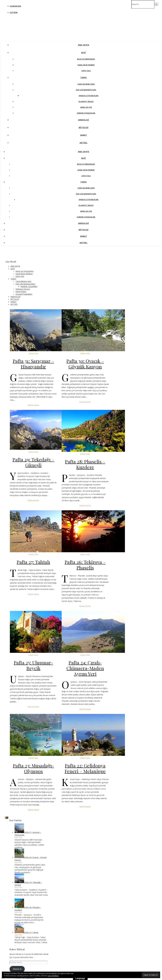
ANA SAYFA (84, 45)
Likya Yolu (86, 71)
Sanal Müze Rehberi (86, 65)
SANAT (84, 135)
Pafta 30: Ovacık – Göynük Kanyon (85, 364)
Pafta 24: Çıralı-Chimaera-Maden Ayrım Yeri (85, 668)
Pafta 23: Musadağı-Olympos (33, 768)
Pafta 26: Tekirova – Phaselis (85, 565)
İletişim (14, 12)
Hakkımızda (16, 6)
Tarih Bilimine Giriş (86, 84)
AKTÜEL (84, 143)
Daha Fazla (33, 405)
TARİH (84, 77)
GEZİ (84, 52)
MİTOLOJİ (84, 127)
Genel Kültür (86, 107)
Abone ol (17, 969)
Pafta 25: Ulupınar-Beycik (33, 665)
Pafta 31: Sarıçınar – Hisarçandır (33, 364)
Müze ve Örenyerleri (86, 59)
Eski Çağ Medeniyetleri (86, 90)
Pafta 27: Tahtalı (33, 562)
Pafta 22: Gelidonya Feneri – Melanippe (85, 768)
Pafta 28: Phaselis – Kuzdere (85, 464)
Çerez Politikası (53, 976)
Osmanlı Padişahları (86, 113)
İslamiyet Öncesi (86, 102)
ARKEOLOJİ (84, 120)
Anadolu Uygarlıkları (89, 96)
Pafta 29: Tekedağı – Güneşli (33, 462)
